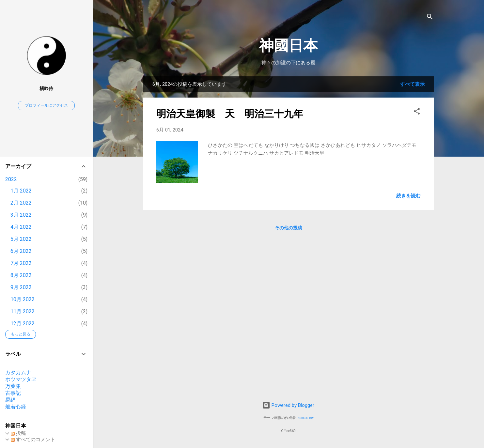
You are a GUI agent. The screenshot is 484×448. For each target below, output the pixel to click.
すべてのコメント (33, 440)
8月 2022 (21, 275)
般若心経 (16, 407)
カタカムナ (18, 372)
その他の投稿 (289, 228)
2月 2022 (21, 203)
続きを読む (408, 196)
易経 (10, 400)
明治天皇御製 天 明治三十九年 (230, 114)
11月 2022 (23, 311)
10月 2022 (23, 299)
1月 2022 (21, 191)
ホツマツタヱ (21, 379)
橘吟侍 (46, 88)
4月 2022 (21, 227)
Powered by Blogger (288, 405)
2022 (11, 179)
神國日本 (289, 46)
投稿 (18, 433)
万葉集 (13, 386)
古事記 (13, 393)
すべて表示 (412, 84)
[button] (417, 112)
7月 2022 (21, 263)
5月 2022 (21, 239)
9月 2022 (21, 287)
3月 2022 (21, 215)
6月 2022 (21, 251)
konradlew (306, 418)
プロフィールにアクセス (46, 105)
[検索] (430, 18)
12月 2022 (23, 324)
